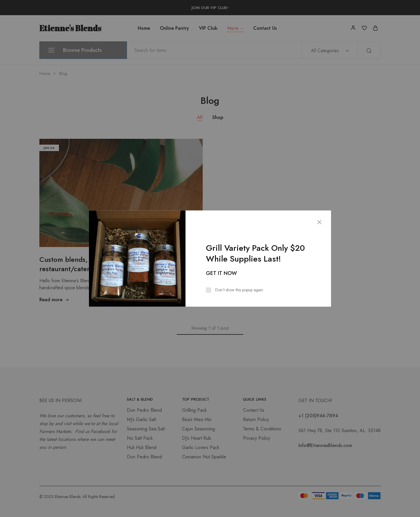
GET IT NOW (221, 273)
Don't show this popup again (239, 290)
